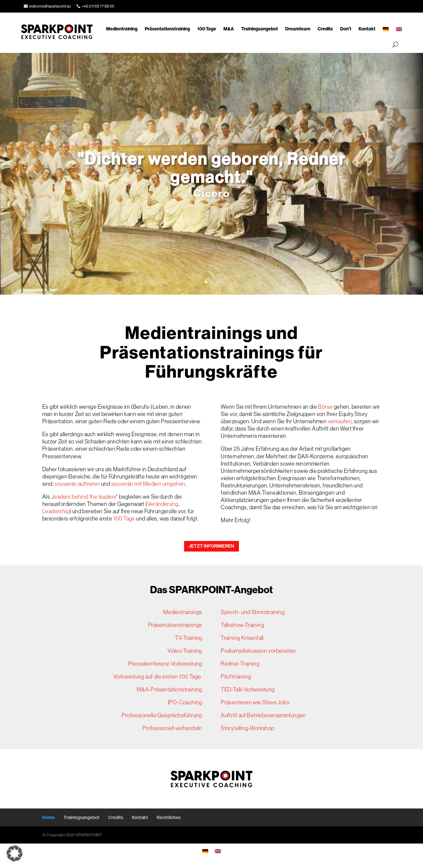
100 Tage (207, 29)
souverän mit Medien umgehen (148, 484)
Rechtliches (169, 818)
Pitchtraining (236, 677)
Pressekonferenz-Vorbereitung (165, 664)
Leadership (56, 511)
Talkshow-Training (242, 625)
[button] (15, 853)
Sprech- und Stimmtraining (253, 612)
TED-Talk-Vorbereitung (248, 689)
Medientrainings (183, 612)
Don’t (346, 29)
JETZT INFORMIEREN (211, 546)
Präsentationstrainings (175, 625)
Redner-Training (240, 664)
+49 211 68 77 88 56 (98, 6)
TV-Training (188, 638)
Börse (325, 407)
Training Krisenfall (242, 638)
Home (49, 818)
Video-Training (185, 651)
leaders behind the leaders (84, 497)
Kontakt (367, 29)
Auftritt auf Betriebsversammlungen (263, 715)
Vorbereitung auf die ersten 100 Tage (158, 677)
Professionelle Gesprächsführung (162, 715)
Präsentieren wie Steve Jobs (255, 702)
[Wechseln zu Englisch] (399, 29)
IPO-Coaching (185, 702)
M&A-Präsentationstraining (170, 689)
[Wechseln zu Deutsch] (205, 851)
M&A (229, 29)
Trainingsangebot (260, 29)
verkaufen (340, 421)
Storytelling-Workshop (248, 728)
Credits (325, 29)
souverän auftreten (78, 484)
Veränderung (163, 504)
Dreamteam (298, 29)
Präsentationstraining (167, 29)
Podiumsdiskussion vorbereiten (258, 651)
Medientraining (122, 29)
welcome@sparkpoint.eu (50, 6)
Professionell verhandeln (172, 728)
